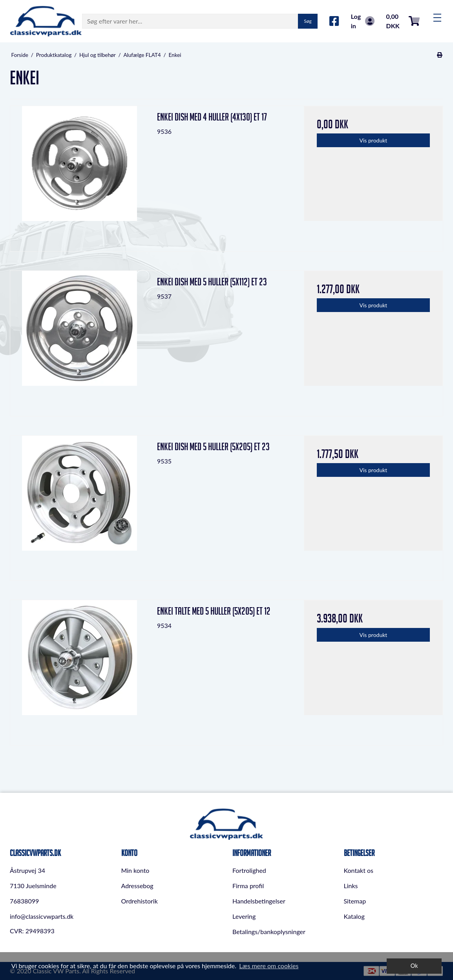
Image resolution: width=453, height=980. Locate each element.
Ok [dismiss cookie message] (414, 966)
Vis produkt (374, 140)
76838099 (24, 901)
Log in (363, 21)
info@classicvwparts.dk (42, 916)
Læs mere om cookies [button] (269, 966)
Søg (308, 21)
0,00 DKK (403, 21)
